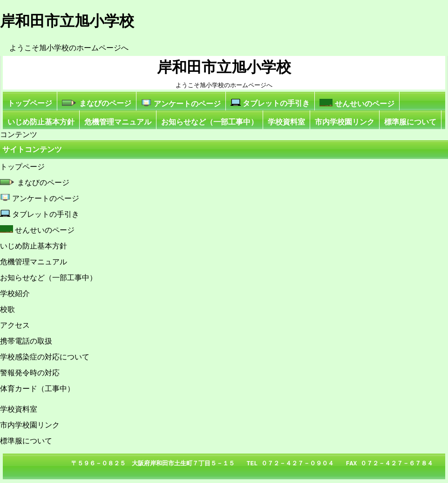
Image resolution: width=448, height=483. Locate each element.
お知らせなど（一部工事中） (210, 122)
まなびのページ (97, 103)
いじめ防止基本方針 (41, 122)
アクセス (15, 325)
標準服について (410, 122)
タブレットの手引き (270, 103)
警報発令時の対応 (30, 373)
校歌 (7, 309)
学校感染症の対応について (45, 357)
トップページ (30, 103)
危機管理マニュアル (118, 122)
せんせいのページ (357, 103)
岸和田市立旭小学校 (224, 67)
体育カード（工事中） (37, 389)
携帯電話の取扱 (26, 341)
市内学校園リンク (345, 122)
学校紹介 (15, 293)
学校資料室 (286, 122)
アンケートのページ (181, 103)
